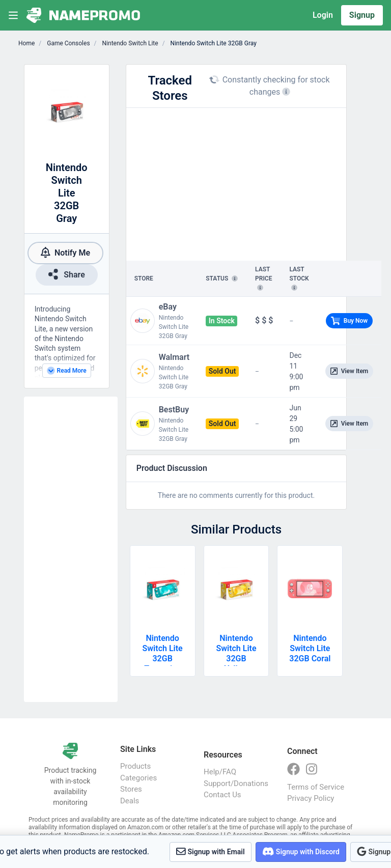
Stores (131, 789)
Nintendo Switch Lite (130, 43)
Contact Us (222, 795)
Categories (138, 778)
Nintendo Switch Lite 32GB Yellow (236, 653)
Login (323, 15)
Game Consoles (67, 43)
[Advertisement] (71, 549)
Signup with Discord (301, 851)
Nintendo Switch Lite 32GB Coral (310, 648)
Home (26, 43)
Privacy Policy (311, 798)
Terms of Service (316, 787)
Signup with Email (211, 851)
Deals (130, 801)
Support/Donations (235, 783)
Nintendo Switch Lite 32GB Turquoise (163, 653)
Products (135, 766)
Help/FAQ (220, 772)
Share (67, 274)
